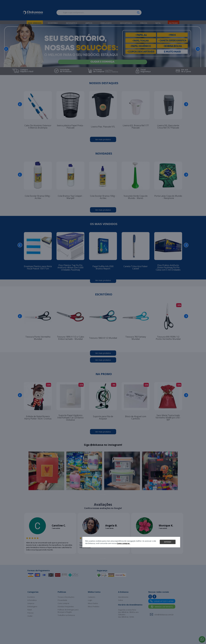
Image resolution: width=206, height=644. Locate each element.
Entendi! (168, 542)
